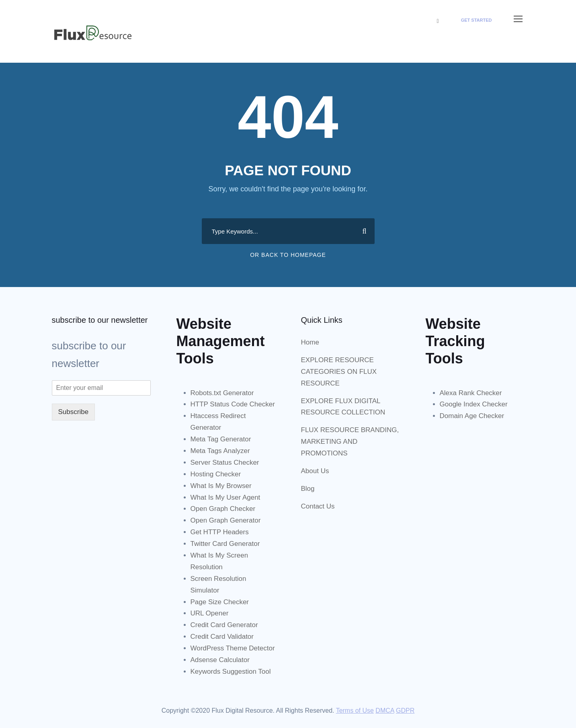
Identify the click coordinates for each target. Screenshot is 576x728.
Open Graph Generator (226, 520)
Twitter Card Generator (225, 544)
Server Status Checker (225, 462)
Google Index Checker (474, 404)
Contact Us (318, 506)
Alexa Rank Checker (471, 393)
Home (310, 342)
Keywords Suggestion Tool (231, 672)
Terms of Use (355, 711)
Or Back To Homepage (288, 255)
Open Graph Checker (223, 509)
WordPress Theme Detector (233, 648)
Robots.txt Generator (222, 393)
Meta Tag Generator (221, 439)
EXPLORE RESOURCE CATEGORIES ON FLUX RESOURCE (339, 372)
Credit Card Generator (224, 625)
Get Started (477, 20)
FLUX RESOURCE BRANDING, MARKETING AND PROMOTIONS (350, 442)
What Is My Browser (221, 486)
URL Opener (210, 613)
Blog (308, 489)
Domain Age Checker (472, 416)
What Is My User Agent (225, 497)
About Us (315, 471)
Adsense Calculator (220, 660)
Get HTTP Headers (220, 532)
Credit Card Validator (222, 637)
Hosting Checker (216, 474)
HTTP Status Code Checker (233, 404)
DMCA (385, 711)
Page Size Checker (220, 602)
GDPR (405, 711)
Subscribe (74, 412)
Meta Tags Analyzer (220, 451)
